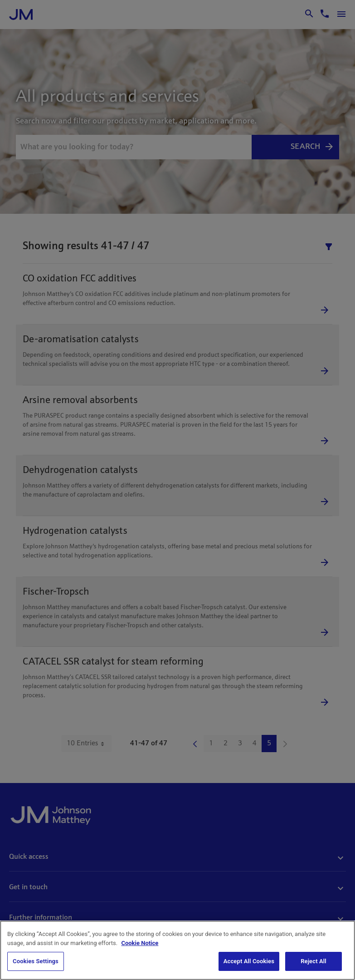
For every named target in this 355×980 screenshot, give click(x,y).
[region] (177, 950)
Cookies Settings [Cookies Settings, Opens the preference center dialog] (36, 961)
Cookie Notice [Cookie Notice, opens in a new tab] (140, 943)
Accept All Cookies (249, 961)
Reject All (314, 961)
